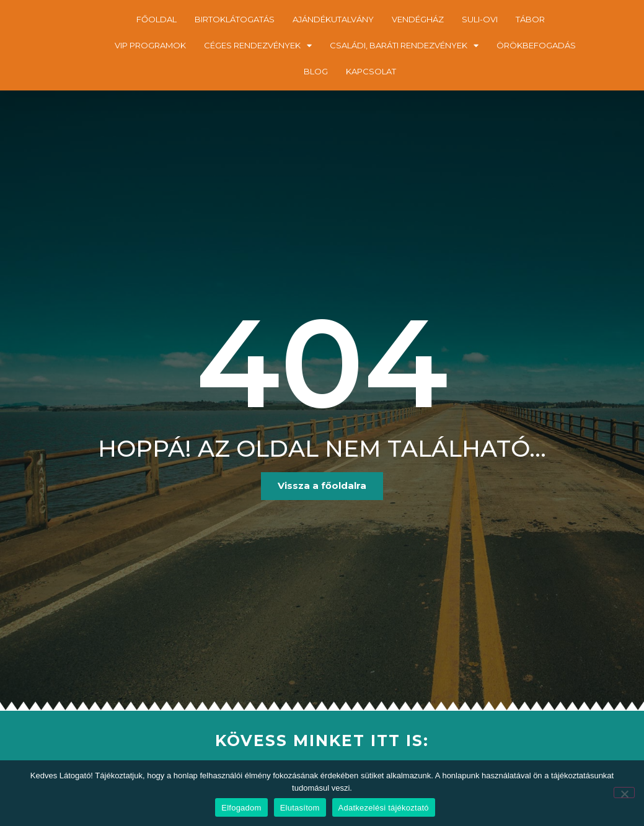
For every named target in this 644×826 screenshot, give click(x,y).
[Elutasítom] (624, 793)
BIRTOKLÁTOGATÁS (235, 19)
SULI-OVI (480, 19)
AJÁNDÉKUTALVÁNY (333, 19)
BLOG (316, 71)
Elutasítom (300, 808)
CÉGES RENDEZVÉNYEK (258, 46)
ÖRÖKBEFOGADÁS (536, 45)
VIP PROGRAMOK (150, 45)
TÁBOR (530, 19)
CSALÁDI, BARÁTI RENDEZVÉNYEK (404, 46)
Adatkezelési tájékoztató (384, 808)
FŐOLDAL (157, 19)
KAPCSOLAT (371, 71)
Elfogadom (241, 808)
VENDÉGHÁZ (418, 19)
